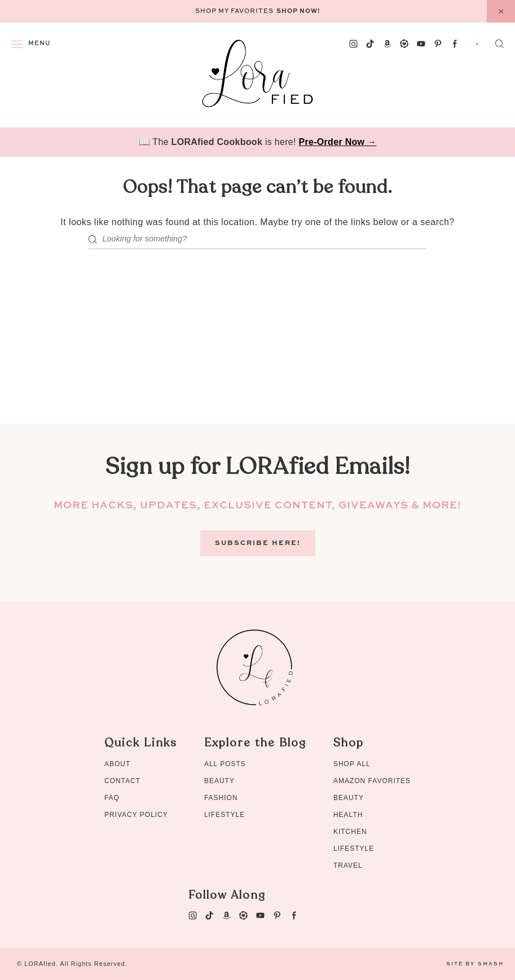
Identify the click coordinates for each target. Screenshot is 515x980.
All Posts (225, 764)
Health (348, 815)
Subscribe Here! (258, 543)
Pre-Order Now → (338, 142)
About (117, 764)
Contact (122, 781)
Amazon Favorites (372, 781)
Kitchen (350, 832)
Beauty (219, 781)
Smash (491, 964)
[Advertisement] (257, 345)
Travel (348, 865)
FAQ (112, 798)
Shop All (352, 764)
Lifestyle (225, 815)
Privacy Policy (136, 815)
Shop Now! (298, 12)
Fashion (221, 798)
